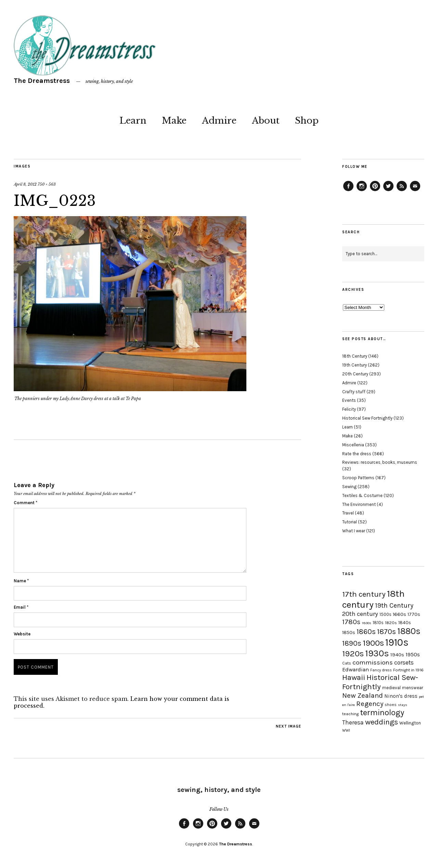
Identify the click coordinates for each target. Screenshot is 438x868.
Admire (219, 121)
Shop (307, 121)
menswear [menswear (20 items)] (413, 688)
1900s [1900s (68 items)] (373, 643)
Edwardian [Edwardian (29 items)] (356, 669)
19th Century (355, 365)
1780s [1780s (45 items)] (351, 622)
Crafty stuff (354, 392)
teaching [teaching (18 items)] (350, 714)
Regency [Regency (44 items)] (370, 704)
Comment (25, 503)
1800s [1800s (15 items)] (366, 623)
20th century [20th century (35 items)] (360, 614)
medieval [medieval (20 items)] (391, 688)
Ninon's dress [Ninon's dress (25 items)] (401, 696)
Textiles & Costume (362, 495)
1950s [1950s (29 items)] (413, 654)
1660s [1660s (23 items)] (400, 614)
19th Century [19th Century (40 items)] (394, 605)
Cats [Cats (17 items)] (347, 663)
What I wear (354, 531)
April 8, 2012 (25, 184)
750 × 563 (47, 184)
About (266, 121)
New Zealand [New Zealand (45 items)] (363, 695)
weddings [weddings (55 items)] (382, 722)
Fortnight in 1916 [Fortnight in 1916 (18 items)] (408, 670)
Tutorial (350, 522)
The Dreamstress (42, 81)
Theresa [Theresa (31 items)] (353, 722)
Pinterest (375, 191)
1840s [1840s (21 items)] (405, 622)
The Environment (359, 504)
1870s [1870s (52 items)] (387, 631)
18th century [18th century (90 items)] (373, 599)
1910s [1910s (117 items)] (397, 642)
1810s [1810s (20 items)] (378, 623)
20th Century (355, 374)
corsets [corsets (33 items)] (404, 662)
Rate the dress (357, 454)
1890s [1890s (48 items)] (352, 643)
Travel (348, 513)
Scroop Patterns (358, 478)
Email (21, 607)
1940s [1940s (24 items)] (397, 655)
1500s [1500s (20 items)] (385, 614)
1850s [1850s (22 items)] (349, 633)
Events (349, 400)
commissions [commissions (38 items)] (373, 662)
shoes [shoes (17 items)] (391, 705)
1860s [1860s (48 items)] (366, 632)
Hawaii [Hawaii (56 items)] (354, 677)
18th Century (355, 356)
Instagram (362, 191)
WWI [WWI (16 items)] (346, 730)
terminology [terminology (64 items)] (382, 712)
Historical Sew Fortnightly (367, 418)
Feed (402, 191)
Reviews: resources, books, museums (380, 462)
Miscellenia (353, 445)
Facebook (348, 191)
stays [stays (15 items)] (403, 705)
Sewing (349, 487)
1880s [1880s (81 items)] (409, 631)
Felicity (349, 409)
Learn (133, 121)
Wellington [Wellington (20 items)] (410, 723)
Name (21, 581)
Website (22, 634)
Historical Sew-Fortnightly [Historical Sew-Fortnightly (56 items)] (380, 682)
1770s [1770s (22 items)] (414, 614)
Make (174, 121)
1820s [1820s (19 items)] (391, 623)
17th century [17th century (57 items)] (364, 594)
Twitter (388, 191)
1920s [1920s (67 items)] (353, 654)
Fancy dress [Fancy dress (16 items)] (381, 670)
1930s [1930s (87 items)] (377, 653)
